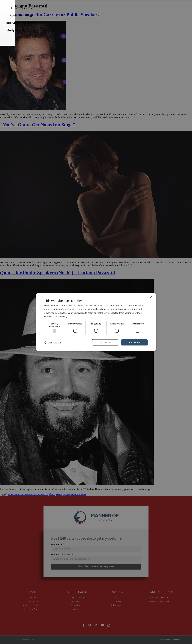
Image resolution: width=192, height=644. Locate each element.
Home (58, 12)
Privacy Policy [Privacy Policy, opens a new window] (61, 316)
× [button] (151, 296)
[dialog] (96, 322)
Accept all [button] (134, 342)
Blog (98, 12)
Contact (173, 12)
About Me (86, 12)
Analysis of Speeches (151, 12)
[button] (186, 12)
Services (70, 12)
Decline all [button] (105, 342)
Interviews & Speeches (119, 12)
